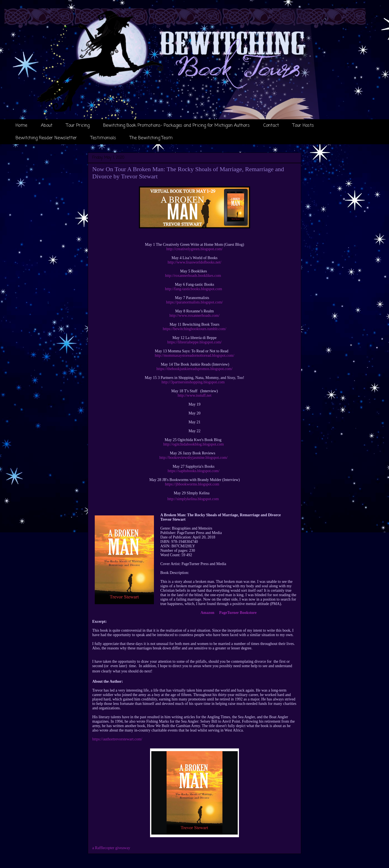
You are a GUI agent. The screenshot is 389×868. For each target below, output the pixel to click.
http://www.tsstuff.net (194, 395)
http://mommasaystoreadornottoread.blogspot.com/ (194, 355)
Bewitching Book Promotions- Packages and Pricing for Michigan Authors (176, 126)
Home (21, 126)
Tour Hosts (303, 126)
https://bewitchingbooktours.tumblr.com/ (195, 329)
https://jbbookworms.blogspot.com (192, 484)
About (47, 126)
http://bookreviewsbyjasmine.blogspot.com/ (194, 458)
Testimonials (103, 138)
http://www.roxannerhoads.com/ (194, 316)
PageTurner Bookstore (238, 613)
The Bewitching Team (151, 138)
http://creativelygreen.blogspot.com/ (195, 249)
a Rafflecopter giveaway (111, 848)
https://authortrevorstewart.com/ (117, 739)
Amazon (208, 613)
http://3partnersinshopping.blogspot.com (193, 382)
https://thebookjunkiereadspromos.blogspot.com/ (194, 369)
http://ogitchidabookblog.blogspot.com (194, 444)
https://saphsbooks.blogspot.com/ (194, 471)
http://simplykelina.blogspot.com (193, 499)
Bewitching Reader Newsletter (46, 138)
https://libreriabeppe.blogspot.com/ (194, 342)
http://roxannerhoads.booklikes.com (193, 276)
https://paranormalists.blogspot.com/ (195, 302)
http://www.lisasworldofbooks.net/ (194, 262)
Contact (271, 126)
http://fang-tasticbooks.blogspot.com (194, 289)
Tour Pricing (78, 126)
